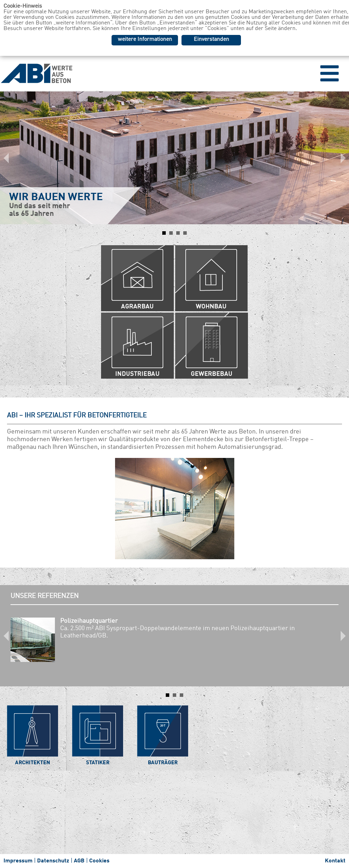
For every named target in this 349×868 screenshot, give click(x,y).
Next (340, 158)
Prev (9, 158)
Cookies (99, 861)
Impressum (18, 861)
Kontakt (335, 861)
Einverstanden (211, 39)
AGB (79, 861)
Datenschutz (53, 861)
